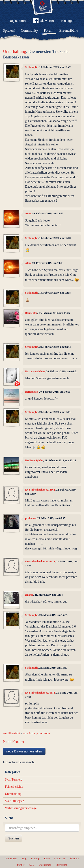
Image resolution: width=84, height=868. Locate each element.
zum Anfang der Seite (36, 733)
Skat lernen (60, 858)
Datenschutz (45, 865)
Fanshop (35, 858)
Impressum (61, 865)
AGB (32, 865)
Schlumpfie (31, 67)
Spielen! (9, 30)
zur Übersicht (11, 733)
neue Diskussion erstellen (24, 751)
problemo (31, 518)
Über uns (74, 858)
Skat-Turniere (14, 780)
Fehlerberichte (14, 787)
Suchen (14, 838)
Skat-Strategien (15, 801)
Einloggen (68, 21)
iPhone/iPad (11, 858)
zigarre (29, 595)
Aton (28, 213)
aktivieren (43, 21)
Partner (21, 865)
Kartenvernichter (35, 371)
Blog (24, 858)
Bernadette (31, 392)
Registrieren (17, 21)
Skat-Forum (13, 742)
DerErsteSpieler (34, 460)
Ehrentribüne (69, 30)
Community (29, 30)
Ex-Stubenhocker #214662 (40, 490)
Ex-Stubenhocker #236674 (40, 561)
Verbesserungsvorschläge (21, 808)
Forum (49, 30)
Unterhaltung (14, 51)
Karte (47, 858)
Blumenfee (31, 313)
